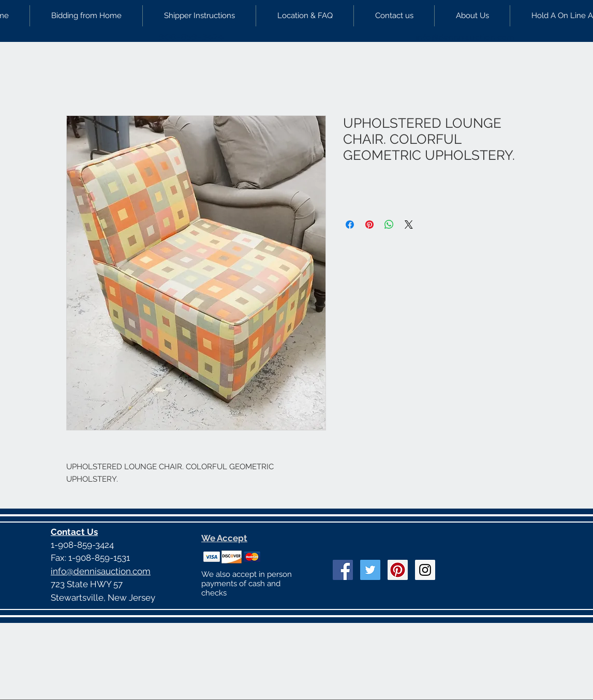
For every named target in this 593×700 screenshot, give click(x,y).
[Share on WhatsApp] (389, 225)
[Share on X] (409, 225)
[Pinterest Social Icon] (398, 570)
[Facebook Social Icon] (343, 570)
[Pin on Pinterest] (369, 225)
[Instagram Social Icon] (425, 570)
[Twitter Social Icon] (370, 570)
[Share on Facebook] (350, 225)
